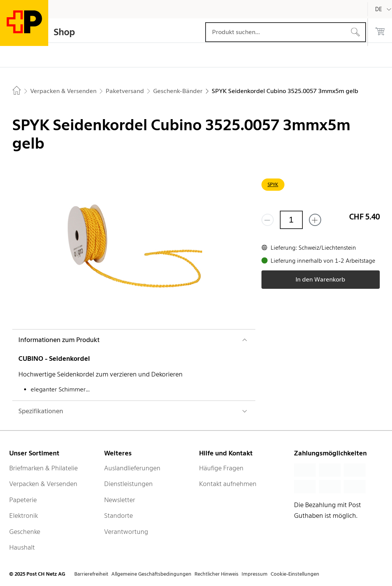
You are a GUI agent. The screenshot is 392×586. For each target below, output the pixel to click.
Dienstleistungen (128, 484)
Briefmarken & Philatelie (43, 468)
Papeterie (23, 500)
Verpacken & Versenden (43, 484)
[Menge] (291, 220)
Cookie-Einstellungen (295, 574)
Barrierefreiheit (91, 574)
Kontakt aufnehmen (228, 484)
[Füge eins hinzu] (315, 220)
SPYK (273, 184)
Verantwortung (126, 532)
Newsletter (120, 500)
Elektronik (24, 516)
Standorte (118, 516)
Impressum (255, 574)
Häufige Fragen (221, 468)
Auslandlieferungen (132, 468)
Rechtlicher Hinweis (216, 574)
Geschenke (25, 532)
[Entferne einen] (268, 220)
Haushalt (22, 547)
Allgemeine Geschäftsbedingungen (151, 574)
